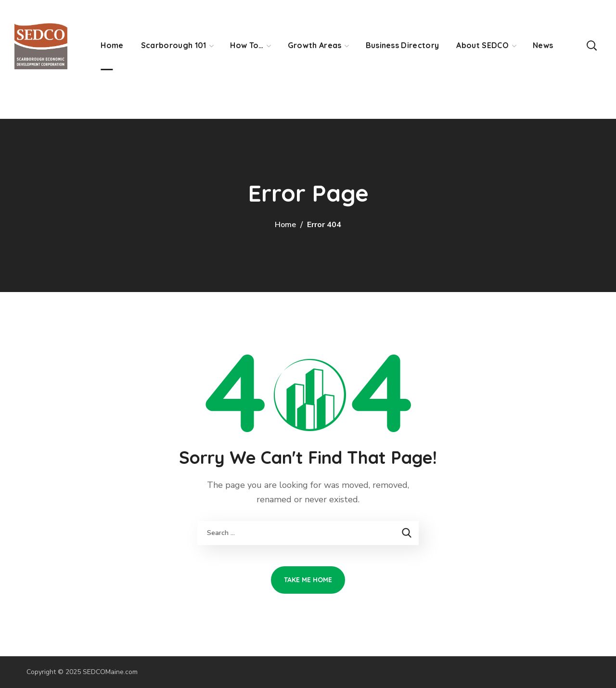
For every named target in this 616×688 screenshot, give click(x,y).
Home (285, 225)
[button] (591, 45)
